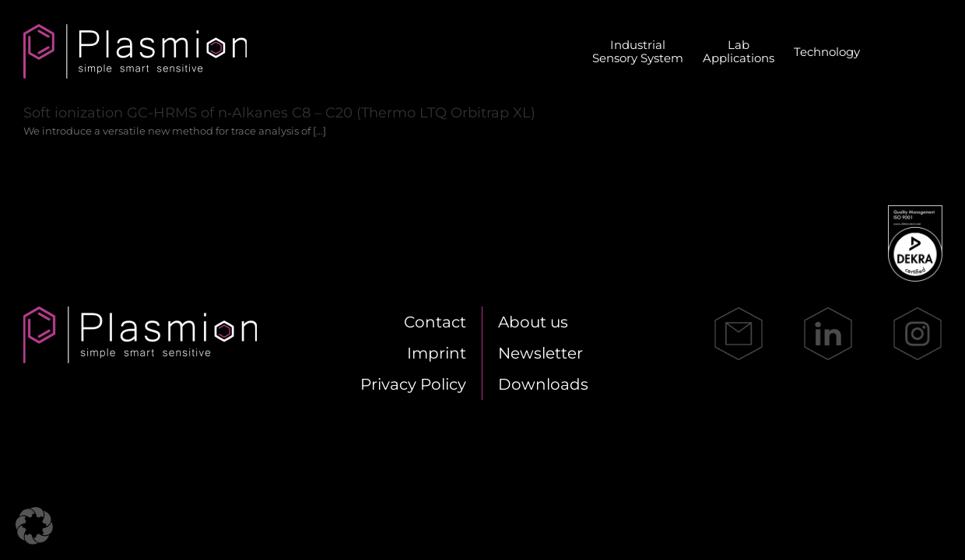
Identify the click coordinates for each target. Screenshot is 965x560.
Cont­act (435, 322)
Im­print (437, 353)
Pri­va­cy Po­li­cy (413, 384)
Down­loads (543, 384)
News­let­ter (540, 353)
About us (533, 322)
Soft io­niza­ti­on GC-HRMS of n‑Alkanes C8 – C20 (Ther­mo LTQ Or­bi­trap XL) (279, 113)
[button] (34, 526)
